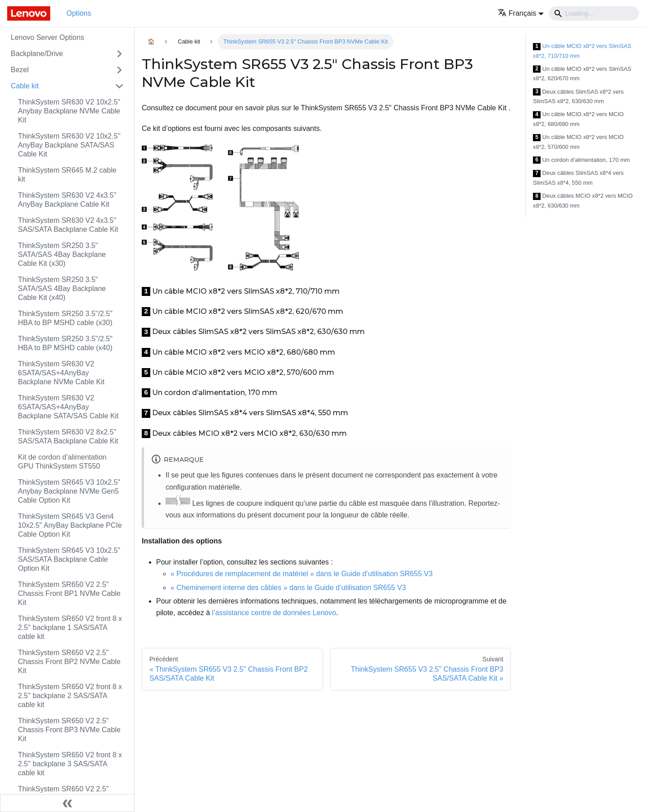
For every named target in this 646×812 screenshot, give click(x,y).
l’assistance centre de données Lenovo (274, 613)
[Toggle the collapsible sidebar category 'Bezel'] (119, 70)
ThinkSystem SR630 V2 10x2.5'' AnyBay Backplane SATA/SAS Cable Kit (69, 145)
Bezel (20, 70)
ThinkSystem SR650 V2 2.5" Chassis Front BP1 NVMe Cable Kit (69, 593)
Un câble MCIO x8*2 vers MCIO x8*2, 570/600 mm (578, 142)
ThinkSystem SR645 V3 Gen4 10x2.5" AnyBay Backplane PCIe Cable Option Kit (70, 525)
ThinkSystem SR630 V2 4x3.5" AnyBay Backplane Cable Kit (67, 200)
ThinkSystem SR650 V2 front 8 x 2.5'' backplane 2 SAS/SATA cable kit (70, 696)
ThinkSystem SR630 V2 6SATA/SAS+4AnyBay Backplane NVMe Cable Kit (61, 373)
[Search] (594, 13)
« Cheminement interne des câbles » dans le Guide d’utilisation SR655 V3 (288, 588)
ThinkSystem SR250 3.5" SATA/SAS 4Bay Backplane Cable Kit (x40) (62, 289)
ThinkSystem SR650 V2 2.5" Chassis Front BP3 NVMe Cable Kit (69, 730)
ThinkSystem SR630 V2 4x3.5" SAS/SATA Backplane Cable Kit (68, 225)
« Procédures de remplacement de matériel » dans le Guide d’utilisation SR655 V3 (301, 574)
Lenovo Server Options (48, 37)
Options (79, 13)
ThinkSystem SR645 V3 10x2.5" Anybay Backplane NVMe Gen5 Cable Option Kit (69, 491)
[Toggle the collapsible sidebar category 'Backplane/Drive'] (119, 54)
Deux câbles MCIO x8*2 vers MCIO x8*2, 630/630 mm (583, 201)
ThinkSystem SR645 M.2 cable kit (67, 175)
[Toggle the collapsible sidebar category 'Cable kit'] (119, 86)
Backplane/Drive (37, 54)
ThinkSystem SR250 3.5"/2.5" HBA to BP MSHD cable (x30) (65, 318)
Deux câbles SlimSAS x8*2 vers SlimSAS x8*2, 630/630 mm (578, 97)
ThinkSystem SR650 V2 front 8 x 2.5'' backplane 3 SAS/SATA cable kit (70, 764)
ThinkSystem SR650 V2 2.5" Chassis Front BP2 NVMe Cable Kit (69, 662)
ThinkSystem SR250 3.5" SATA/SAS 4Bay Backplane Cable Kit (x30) (62, 254)
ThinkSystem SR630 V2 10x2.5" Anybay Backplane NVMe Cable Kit (69, 111)
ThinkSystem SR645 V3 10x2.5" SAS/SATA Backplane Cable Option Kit (69, 559)
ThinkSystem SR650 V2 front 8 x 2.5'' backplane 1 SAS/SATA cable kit (70, 627)
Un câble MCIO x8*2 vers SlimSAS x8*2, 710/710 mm (582, 51)
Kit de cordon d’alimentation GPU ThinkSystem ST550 (62, 462)
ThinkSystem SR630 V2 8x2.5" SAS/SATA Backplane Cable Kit (68, 436)
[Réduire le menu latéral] (67, 803)
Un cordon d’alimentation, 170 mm (581, 160)
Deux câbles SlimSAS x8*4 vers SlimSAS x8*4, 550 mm (578, 178)
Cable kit (25, 86)
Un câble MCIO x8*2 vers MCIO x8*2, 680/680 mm (578, 119)
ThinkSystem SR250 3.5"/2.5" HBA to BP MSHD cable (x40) (65, 343)
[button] (521, 13)
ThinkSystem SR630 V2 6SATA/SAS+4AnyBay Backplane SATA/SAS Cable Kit (68, 407)
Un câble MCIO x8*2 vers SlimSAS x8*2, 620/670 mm (582, 74)
